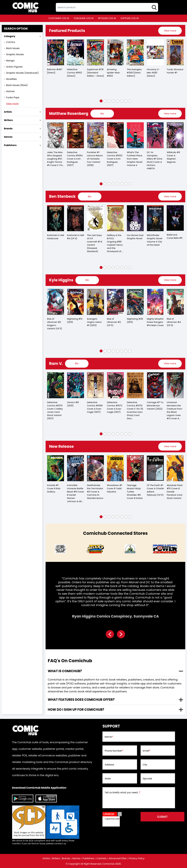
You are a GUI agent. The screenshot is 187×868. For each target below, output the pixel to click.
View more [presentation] (170, 31)
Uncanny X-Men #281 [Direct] (153, 73)
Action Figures (14, 67)
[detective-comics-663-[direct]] (76, 52)
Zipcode (147, 779)
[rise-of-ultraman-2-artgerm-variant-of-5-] (56, 302)
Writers (56, 858)
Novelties (11, 79)
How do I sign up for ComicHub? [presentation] (76, 710)
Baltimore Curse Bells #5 (175, 236)
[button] (101, 101)
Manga (10, 61)
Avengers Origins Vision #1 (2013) (94, 322)
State (108, 779)
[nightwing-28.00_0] (135, 302)
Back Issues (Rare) (17, 85)
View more (12, 104)
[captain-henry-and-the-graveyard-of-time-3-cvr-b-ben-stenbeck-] (115, 218)
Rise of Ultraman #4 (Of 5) (174, 322)
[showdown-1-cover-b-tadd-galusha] (115, 468)
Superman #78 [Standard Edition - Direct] (95, 73)
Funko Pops (13, 97)
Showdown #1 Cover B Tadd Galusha (114, 488)
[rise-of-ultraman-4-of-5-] (175, 302)
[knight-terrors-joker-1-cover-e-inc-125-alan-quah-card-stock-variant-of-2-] (56, 135)
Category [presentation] (10, 36)
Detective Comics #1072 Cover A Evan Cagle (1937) (115, 407)
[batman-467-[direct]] (56, 52)
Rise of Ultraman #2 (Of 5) (114, 322)
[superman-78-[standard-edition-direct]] (95, 52)
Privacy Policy (137, 858)
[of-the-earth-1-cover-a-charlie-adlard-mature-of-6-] (155, 468)
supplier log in (130, 18)
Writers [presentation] (8, 120)
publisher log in (84, 18)
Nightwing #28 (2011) (135, 320)
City (145, 765)
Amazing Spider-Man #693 (113, 73)
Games (10, 91)
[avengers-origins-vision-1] (95, 302)
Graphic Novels (15, 54)
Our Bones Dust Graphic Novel (135, 237)
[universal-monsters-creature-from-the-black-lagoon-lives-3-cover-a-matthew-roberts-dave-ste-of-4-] (175, 385)
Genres (76, 858)
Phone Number (114, 751)
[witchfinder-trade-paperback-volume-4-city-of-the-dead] (155, 218)
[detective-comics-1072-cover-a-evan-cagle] (115, 385)
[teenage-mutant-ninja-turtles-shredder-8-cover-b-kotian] (135, 468)
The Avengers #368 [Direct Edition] (134, 73)
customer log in (59, 18)
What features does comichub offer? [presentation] (81, 700)
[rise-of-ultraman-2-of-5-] (115, 302)
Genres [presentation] (8, 137)
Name (109, 737)
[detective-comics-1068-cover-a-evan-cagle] (95, 385)
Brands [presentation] (8, 129)
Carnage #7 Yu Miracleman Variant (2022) (155, 406)
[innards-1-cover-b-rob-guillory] (56, 468)
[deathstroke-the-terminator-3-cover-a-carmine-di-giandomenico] (95, 468)
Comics (11, 42)
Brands (66, 858)
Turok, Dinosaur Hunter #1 (175, 71)
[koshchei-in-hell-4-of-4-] (76, 218)
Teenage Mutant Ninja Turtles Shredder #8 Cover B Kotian (135, 492)
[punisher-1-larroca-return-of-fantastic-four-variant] (95, 135)
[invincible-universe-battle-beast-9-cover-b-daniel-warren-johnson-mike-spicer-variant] (76, 468)
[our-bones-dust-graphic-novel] (135, 218)
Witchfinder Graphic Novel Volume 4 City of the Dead (155, 240)
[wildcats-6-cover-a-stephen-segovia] (175, 135)
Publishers (88, 858)
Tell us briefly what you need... (122, 793)
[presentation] (170, 31)
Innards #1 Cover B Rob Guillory (54, 488)
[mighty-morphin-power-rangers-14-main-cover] (155, 302)
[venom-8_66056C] (76, 385)
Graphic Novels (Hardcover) (22, 73)
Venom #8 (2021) (73, 404)
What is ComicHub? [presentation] (65, 671)
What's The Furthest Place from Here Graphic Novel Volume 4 (135, 159)
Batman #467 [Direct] (55, 71)
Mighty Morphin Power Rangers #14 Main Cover (155, 322)
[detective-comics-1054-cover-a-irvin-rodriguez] (76, 135)
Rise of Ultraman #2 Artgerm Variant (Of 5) (55, 324)
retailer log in (107, 18)
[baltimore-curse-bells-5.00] (175, 218)
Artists (46, 858)
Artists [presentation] (8, 112)
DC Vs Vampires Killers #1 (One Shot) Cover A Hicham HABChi (155, 160)
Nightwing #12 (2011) (75, 320)
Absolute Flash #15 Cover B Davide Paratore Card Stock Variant (175, 492)
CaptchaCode (112, 819)
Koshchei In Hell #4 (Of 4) (76, 237)
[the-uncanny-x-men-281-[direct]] (155, 52)
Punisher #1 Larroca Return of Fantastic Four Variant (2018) (95, 159)
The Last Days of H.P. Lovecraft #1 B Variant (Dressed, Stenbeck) (95, 243)
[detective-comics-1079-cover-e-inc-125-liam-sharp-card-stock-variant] (135, 385)
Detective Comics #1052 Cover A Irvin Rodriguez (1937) (115, 159)
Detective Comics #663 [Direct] (75, 73)
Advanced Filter (118, 858)
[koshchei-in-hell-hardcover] (56, 218)
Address (109, 765)
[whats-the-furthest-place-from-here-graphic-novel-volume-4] (135, 135)
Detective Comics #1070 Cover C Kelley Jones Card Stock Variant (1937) (55, 410)
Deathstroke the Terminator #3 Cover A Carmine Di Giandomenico (95, 492)
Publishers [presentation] (10, 145)
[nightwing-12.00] (76, 302)
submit (162, 817)
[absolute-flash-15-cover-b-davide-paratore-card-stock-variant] (175, 468)
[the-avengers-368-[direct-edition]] (135, 52)
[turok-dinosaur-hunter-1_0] (175, 52)
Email (147, 751)
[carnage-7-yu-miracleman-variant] (155, 385)
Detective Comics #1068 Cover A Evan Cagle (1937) (95, 407)
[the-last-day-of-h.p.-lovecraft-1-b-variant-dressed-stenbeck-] (95, 218)
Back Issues (13, 48)
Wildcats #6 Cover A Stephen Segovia (173, 157)
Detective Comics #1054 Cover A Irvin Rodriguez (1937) (75, 159)
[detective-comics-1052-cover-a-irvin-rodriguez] (115, 135)
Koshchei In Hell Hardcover (56, 237)
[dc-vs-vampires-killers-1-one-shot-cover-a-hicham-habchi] (155, 135)
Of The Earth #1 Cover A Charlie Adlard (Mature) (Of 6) (155, 490)
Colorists (101, 858)
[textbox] (107, 7)
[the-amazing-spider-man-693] (115, 52)
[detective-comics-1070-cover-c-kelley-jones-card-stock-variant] (56, 385)
